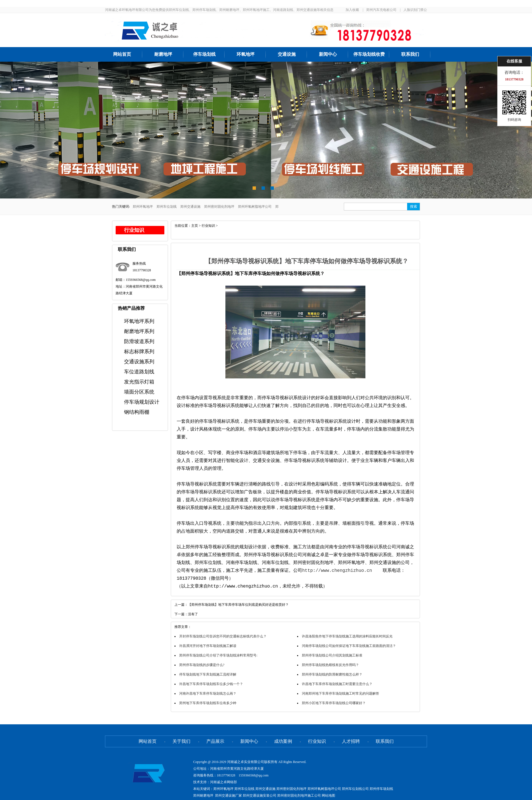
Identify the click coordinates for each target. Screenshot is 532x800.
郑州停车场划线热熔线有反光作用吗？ (330, 665)
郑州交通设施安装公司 (260, 796)
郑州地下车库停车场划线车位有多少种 (208, 703)
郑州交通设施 (190, 207)
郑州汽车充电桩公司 (381, 10)
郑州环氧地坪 (143, 207)
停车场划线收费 (369, 54)
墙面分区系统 (139, 392)
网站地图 (328, 796)
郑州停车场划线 (381, 789)
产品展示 (215, 741)
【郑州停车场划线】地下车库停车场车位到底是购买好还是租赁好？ (238, 605)
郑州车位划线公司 (355, 789)
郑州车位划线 (167, 207)
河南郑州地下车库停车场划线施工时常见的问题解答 (340, 693)
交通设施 (287, 54)
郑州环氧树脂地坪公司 (255, 207)
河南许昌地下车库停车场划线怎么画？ (208, 693)
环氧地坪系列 (139, 321)
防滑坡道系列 (139, 341)
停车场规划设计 (142, 402)
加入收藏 (352, 10)
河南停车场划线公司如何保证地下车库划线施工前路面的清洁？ (349, 646)
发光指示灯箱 (139, 382)
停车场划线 (204, 54)
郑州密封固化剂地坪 (219, 207)
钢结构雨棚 (137, 412)
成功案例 (283, 741)
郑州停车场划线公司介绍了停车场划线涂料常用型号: (218, 655)
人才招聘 (351, 741)
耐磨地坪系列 (139, 331)
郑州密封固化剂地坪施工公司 (299, 796)
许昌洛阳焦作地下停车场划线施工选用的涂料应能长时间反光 (347, 636)
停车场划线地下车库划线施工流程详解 (208, 674)
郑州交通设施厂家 (228, 796)
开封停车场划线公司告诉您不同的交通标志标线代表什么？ (223, 636)
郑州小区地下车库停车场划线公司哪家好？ (334, 703)
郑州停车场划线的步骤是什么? (202, 665)
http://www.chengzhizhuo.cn (337, 571)
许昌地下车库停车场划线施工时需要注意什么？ (337, 684)
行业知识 (208, 226)
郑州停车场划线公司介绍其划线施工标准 (332, 655)
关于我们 (181, 741)
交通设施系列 (139, 362)
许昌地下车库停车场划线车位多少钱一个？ (211, 684)
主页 (195, 226)
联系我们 (410, 54)
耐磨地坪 (163, 54)
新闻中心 (328, 54)
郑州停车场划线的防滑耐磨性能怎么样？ (332, 674)
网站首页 (122, 54)
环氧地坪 (246, 54)
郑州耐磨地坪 (203, 796)
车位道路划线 (139, 372)
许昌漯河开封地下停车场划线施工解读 (208, 646)
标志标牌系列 (139, 352)
